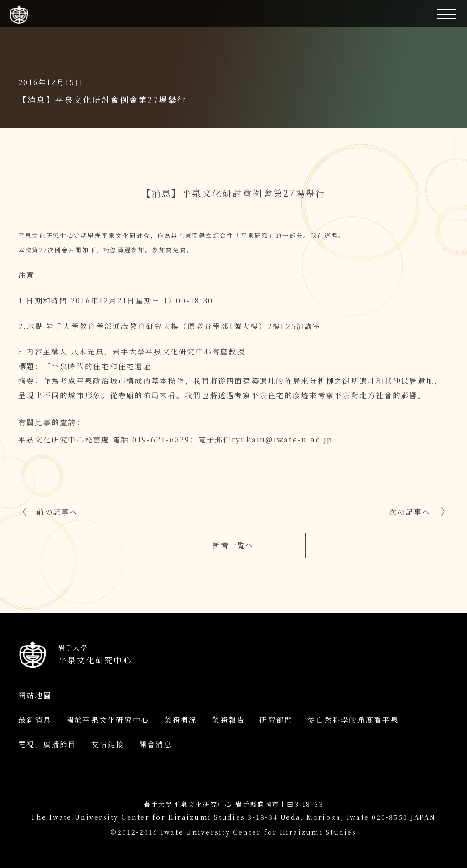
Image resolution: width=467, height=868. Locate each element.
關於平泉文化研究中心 (108, 720)
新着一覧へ (233, 545)
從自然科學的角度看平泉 (353, 720)
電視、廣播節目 (47, 744)
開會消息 (156, 744)
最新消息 (35, 720)
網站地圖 (35, 695)
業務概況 (180, 720)
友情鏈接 (108, 744)
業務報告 (228, 720)
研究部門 (276, 720)
